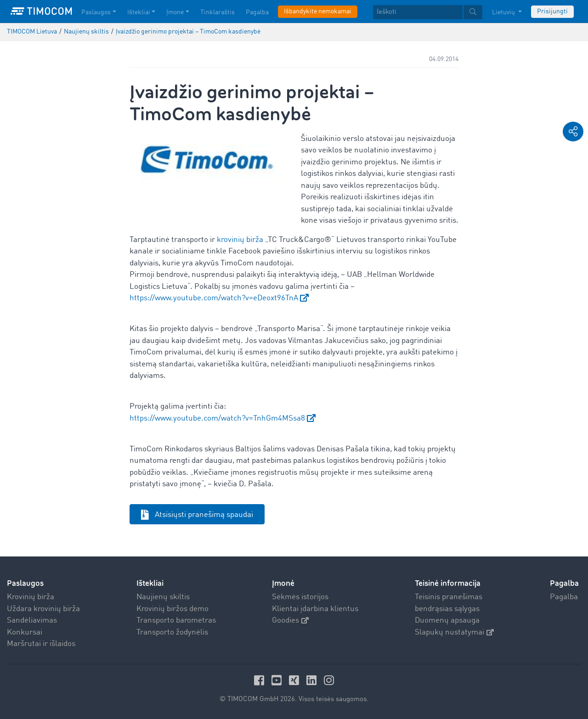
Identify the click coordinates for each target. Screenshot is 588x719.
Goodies (290, 621)
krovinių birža (240, 240)
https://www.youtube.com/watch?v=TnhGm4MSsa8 (217, 418)
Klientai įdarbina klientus (315, 609)
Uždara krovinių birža (43, 609)
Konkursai (25, 632)
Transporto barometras (176, 621)
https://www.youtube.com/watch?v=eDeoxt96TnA (214, 298)
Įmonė (283, 583)
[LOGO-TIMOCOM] (41, 11)
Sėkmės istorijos (300, 597)
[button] (573, 132)
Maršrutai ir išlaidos (41, 644)
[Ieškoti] (418, 12)
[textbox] (428, 12)
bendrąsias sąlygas (447, 609)
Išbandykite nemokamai (318, 11)
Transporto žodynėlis (172, 632)
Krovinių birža (31, 597)
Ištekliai (150, 583)
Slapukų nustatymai (454, 632)
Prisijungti (552, 11)
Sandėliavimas (32, 621)
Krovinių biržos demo (172, 609)
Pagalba (564, 597)
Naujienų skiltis (163, 597)
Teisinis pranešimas (449, 597)
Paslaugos (25, 583)
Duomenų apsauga (447, 621)
